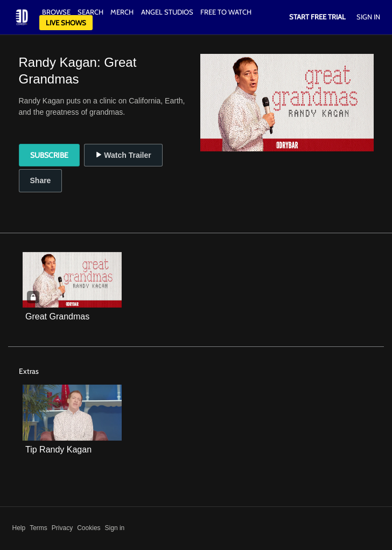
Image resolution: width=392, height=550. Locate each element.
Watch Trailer (123, 155)
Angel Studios (167, 12)
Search (91, 12)
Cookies (89, 528)
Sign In (368, 17)
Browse (57, 12)
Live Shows (66, 23)
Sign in (115, 528)
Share (41, 180)
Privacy (62, 528)
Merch (122, 12)
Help (19, 528)
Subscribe (49, 155)
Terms (38, 528)
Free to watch (226, 12)
